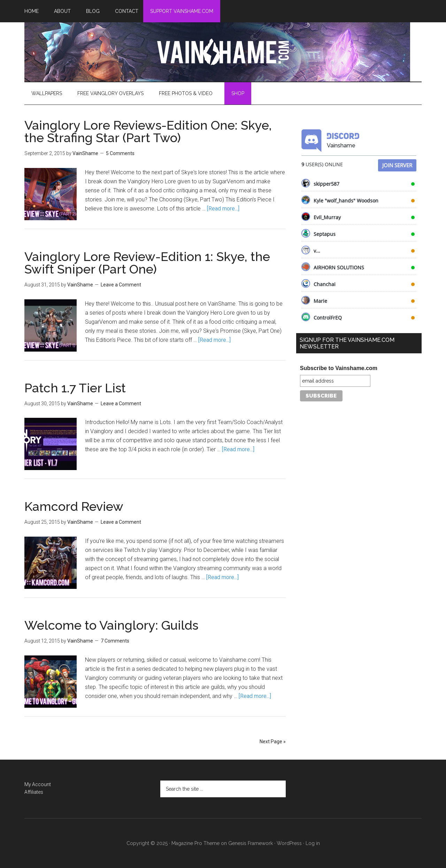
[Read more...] (223, 209)
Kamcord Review (74, 506)
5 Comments (120, 153)
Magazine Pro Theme (195, 843)
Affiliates (34, 792)
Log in (313, 843)
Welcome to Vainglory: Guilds (111, 625)
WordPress (289, 843)
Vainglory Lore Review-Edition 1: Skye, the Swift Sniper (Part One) (147, 263)
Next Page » (273, 742)
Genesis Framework (251, 843)
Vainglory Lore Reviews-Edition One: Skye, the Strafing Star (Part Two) (148, 131)
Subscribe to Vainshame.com (339, 368)
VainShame (223, 52)
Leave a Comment (121, 285)
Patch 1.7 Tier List (75, 388)
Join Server (397, 165)
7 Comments (115, 641)
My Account (38, 784)
